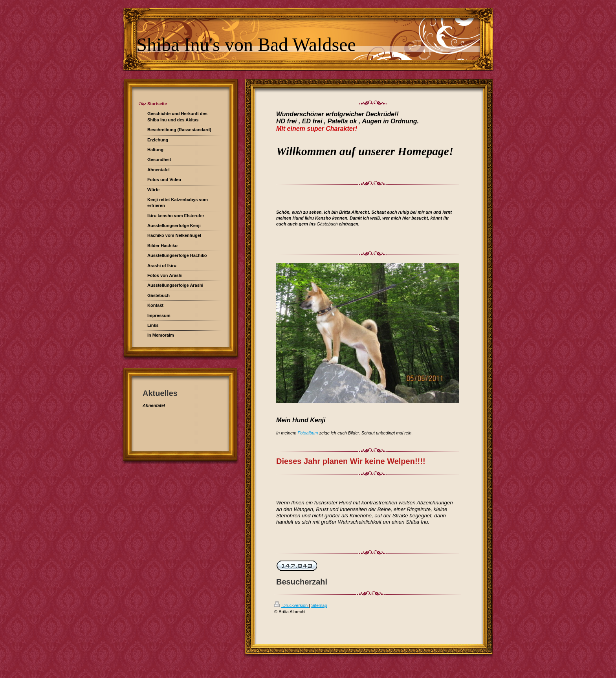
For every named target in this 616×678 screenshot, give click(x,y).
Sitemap (319, 605)
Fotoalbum (308, 433)
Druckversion (291, 605)
